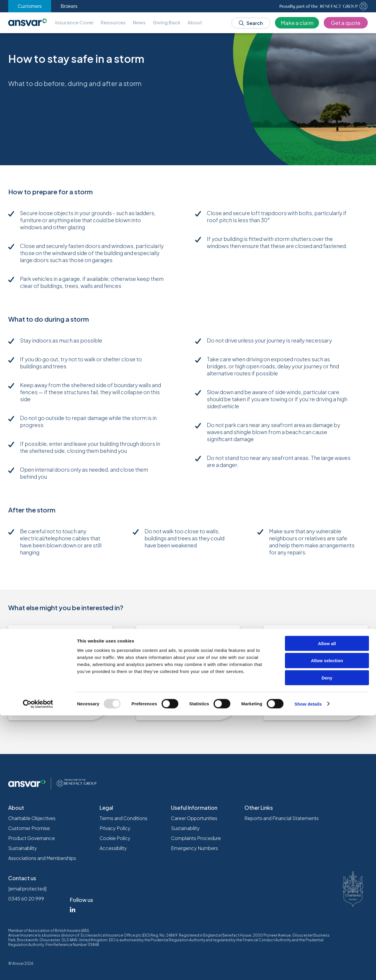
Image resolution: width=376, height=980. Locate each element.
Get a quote (346, 23)
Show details (308, 968)
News (139, 22)
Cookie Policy (115, 838)
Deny (327, 943)
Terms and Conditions (124, 818)
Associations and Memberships (42, 858)
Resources (113, 22)
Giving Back (167, 22)
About (195, 22)
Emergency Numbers (194, 848)
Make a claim (297, 23)
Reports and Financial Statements (282, 818)
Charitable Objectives (32, 818)
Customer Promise (29, 828)
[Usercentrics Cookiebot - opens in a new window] (38, 969)
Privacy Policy (115, 828)
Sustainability (23, 848)
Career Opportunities (194, 818)
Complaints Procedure (196, 838)
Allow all (327, 908)
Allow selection (327, 925)
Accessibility (113, 848)
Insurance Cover (74, 22)
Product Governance (32, 838)
